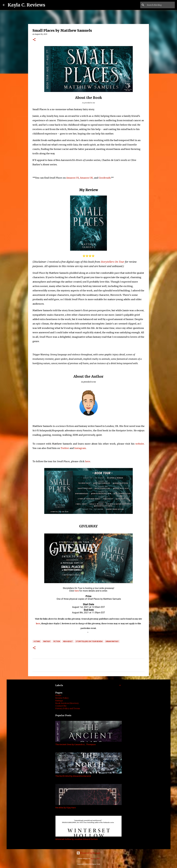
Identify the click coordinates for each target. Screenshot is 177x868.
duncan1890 (95, 858)
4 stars (37, 641)
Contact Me (61, 706)
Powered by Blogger (88, 853)
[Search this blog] (160, 5)
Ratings (59, 701)
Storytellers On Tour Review (89, 641)
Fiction (57, 641)
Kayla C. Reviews (26, 5)
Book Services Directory (67, 703)
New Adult (68, 641)
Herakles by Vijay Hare (65, 808)
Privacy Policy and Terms (68, 708)
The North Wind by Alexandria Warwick (73, 776)
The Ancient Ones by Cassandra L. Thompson (76, 744)
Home (58, 695)
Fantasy (47, 641)
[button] (34, 40)
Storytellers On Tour (113, 262)
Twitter (65, 448)
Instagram (80, 448)
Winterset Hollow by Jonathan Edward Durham (77, 839)
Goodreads (105, 178)
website (140, 444)
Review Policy (62, 698)
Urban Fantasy (112, 641)
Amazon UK (86, 178)
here (88, 461)
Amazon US (73, 178)
